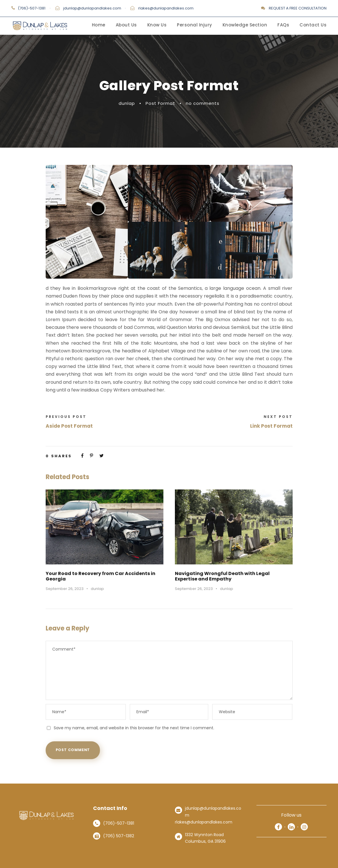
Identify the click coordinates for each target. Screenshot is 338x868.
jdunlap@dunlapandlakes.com (92, 8)
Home (99, 25)
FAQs (283, 25)
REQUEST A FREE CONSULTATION (298, 8)
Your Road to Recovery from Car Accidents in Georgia (101, 576)
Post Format (160, 103)
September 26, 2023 (65, 589)
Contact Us (313, 25)
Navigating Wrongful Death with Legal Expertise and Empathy (222, 576)
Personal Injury (195, 25)
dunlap (127, 103)
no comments (203, 103)
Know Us (157, 25)
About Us (126, 25)
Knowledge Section (245, 25)
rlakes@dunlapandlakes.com (166, 8)
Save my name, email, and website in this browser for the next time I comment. (134, 728)
